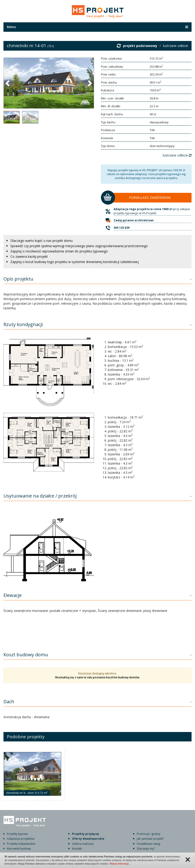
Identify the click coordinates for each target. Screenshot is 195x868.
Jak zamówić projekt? (150, 839)
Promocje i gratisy (149, 834)
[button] (8, 83)
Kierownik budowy (19, 849)
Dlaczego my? (146, 849)
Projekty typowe (17, 834)
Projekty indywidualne (21, 844)
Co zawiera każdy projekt (29, 256)
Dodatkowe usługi (149, 844)
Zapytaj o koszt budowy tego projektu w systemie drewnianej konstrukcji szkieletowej (75, 262)
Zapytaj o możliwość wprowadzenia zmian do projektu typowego (59, 251)
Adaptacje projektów (21, 839)
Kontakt (77, 849)
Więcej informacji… (120, 864)
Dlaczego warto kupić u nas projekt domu (42, 241)
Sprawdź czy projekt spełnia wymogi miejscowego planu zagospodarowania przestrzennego (79, 246)
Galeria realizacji (83, 844)
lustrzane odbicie (176, 46)
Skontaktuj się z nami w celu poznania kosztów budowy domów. (97, 677)
